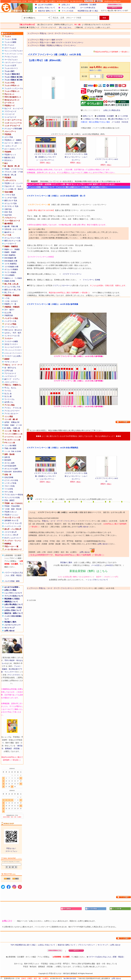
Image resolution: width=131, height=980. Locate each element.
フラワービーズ (10, 111)
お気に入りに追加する (90, 110)
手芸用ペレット (10, 155)
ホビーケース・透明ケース (13, 143)
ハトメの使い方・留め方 (14, 189)
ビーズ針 (19, 425)
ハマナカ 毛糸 (10, 195)
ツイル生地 (9, 489)
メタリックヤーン (11, 382)
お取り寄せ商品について (14, 604)
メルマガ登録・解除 (12, 581)
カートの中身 (123, 116)
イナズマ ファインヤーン (74, 42)
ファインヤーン (70, 45)
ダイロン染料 (9, 463)
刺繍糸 (5, 669)
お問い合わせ (9, 631)
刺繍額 (17, 249)
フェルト (17, 666)
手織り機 (15, 226)
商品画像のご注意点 (12, 599)
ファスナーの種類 (11, 341)
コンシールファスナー (13, 347)
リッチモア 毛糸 (11, 198)
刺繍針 (12, 425)
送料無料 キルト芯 (11, 520)
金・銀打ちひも (10, 368)
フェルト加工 (9, 71)
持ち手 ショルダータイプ (13, 538)
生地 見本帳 (9, 477)
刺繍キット (9, 249)
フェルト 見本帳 (11, 39)
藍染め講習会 (18, 472)
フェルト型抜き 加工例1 (14, 77)
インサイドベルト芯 (12, 336)
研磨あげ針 (15, 422)
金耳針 (7, 422)
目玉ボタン (9, 160)
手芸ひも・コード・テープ (52, 521)
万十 (6, 310)
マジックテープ (10, 672)
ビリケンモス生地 (11, 480)
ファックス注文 (68, 11)
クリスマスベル (17, 169)
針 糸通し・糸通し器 (12, 428)
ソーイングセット (11, 327)
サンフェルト (9, 45)
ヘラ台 (7, 298)
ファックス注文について (14, 596)
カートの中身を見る (88, 8)
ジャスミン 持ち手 (11, 535)
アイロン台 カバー (11, 414)
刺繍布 (7, 252)
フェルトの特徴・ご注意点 (13, 607)
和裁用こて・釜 (10, 304)
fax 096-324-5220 (70, 978)
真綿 (13, 509)
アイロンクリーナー (12, 411)
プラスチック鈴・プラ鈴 (14, 172)
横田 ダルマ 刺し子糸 (12, 290)
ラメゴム (8, 391)
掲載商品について (11, 602)
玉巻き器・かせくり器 (13, 229)
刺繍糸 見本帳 (10, 281)
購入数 (85, 76)
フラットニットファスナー (13, 350)
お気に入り (66, 5)
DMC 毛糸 (8, 212)
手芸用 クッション (11, 515)
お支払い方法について (47, 8)
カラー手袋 (9, 137)
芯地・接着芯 (9, 500)
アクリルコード (10, 373)
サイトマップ (9, 628)
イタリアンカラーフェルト (13, 63)
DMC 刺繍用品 (10, 255)
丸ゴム (14, 388)
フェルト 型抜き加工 (12, 74)
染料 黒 (7, 457)
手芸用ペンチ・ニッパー (14, 183)
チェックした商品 (68, 8)
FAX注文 (125, 122)
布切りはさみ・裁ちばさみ (13, 330)
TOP (12, 945)
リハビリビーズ (10, 117)
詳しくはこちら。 (66, 27)
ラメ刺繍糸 (18, 278)
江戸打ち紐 (9, 371)
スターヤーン (66, 285)
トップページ (33, 40)
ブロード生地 (9, 486)
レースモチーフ (10, 244)
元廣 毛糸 (8, 209)
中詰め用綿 (15, 506)
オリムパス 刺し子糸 (12, 287)
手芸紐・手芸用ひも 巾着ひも (51, 45)
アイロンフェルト (11, 57)
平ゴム (7, 388)
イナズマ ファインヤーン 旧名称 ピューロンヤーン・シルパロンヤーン (76, 157)
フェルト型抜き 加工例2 (14, 80)
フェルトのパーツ (11, 68)
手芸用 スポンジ (11, 512)
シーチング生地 (10, 483)
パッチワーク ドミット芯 (13, 526)
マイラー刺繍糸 (10, 272)
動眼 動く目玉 (10, 157)
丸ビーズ (8, 108)
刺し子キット (9, 292)
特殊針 (7, 425)
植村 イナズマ (57, 40)
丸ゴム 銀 (8, 396)
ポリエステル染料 (11, 469)
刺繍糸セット (9, 278)
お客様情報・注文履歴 (88, 5)
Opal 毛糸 (8, 215)
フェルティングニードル (14, 88)
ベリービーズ (9, 114)
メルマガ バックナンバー (13, 625)
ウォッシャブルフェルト (14, 51)
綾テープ (8, 379)
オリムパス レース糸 (12, 238)
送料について (88, 116)
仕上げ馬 (8, 313)
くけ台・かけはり (11, 301)
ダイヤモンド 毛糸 (11, 206)
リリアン (16, 379)
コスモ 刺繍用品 (11, 264)
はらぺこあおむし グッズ (13, 149)
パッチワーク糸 (10, 321)
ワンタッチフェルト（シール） (14, 54)
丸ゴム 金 (8, 393)
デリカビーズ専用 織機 (13, 129)
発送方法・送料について (14, 613)
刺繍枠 (14, 252)
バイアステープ (10, 376)
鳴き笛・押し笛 (10, 175)
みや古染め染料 (10, 466)
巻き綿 (19, 509)
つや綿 (7, 509)
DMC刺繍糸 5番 (10, 258)
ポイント (121, 11)
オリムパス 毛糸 (11, 203)
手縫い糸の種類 (10, 448)
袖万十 (12, 310)
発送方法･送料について (47, 11)
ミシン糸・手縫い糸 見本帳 (13, 451)
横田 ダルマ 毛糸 (11, 200)
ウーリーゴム (9, 399)
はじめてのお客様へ (46, 5)
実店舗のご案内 (10, 622)
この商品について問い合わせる (95, 119)
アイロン (8, 408)
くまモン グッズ (11, 146)
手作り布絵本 (10, 660)
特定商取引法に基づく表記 (88, 11)
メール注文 (116, 122)
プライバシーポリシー (86, 945)
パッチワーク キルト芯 (13, 523)
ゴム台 (19, 186)
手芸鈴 (7, 169)
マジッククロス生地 (12, 497)
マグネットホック (11, 362)
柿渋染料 (8, 460)
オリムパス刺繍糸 (11, 269)
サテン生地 (9, 492)
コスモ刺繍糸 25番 (11, 267)
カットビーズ (18, 108)
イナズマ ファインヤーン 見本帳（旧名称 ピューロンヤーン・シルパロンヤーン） (46, 157)
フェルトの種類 (10, 42)
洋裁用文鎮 (9, 315)
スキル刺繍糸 (9, 275)
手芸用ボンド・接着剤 (13, 140)
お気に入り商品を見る (112, 110)
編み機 (7, 226)
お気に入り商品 (10, 590)
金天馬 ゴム (9, 402)
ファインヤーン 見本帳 (91, 280)
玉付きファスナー (11, 344)
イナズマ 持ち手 (11, 532)
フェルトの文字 (10, 65)
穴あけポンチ (9, 186)
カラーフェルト (10, 48)
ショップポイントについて (13, 593)
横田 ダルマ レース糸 (12, 241)
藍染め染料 (8, 472)
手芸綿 (7, 506)
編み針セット (9, 232)
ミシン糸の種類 (10, 445)
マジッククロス (14, 675)
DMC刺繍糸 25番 (11, 261)
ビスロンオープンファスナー (13, 353)
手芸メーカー (45, 40)
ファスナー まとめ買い (13, 356)
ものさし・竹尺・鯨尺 (13, 333)
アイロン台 (17, 408)
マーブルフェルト (11, 60)
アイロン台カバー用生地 (14, 495)
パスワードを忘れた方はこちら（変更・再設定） (106, 957)
